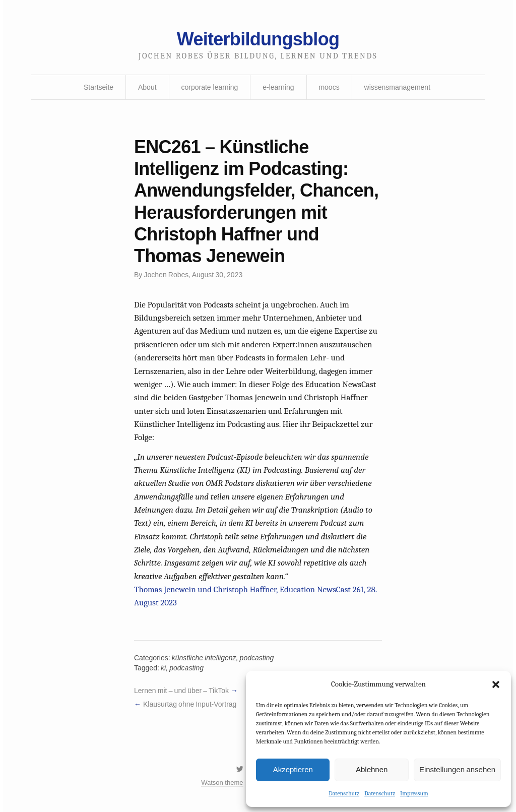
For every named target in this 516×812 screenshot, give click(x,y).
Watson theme (222, 783)
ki (163, 668)
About (147, 87)
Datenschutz (344, 793)
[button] (496, 684)
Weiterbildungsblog (258, 39)
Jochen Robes (167, 275)
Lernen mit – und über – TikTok (181, 691)
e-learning (278, 87)
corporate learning (209, 87)
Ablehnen (372, 769)
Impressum (414, 793)
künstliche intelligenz (204, 658)
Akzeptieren (293, 769)
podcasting (257, 658)
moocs (329, 87)
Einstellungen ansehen (457, 769)
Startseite (99, 87)
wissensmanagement (398, 87)
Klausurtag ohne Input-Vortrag (190, 704)
